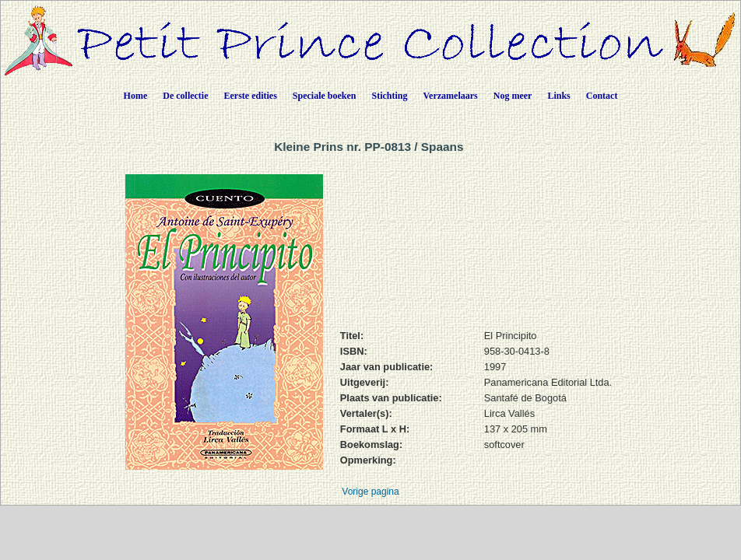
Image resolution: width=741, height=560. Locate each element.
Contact (602, 96)
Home (136, 96)
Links (558, 96)
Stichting (390, 96)
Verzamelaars (451, 96)
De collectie (185, 96)
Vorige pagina (370, 492)
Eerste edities (251, 96)
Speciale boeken (325, 96)
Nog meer (513, 96)
